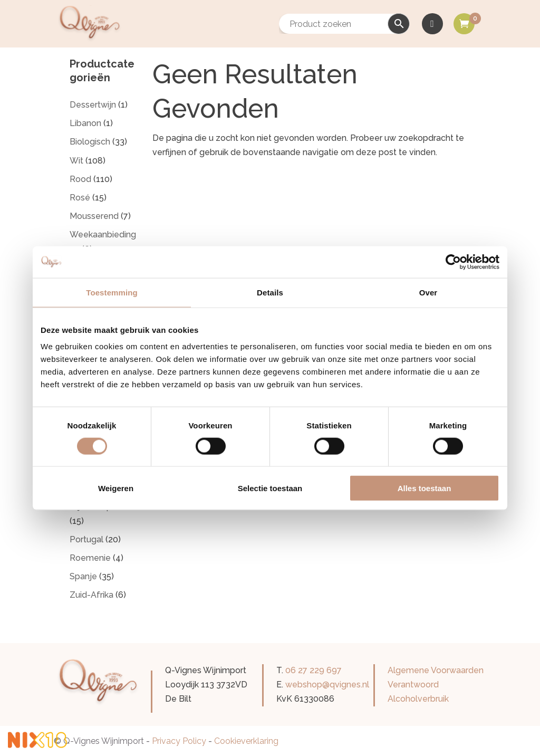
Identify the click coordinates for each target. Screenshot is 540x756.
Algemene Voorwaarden (436, 670)
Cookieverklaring (246, 741)
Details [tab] (270, 292)
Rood (80, 179)
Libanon (85, 123)
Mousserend (94, 216)
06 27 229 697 (314, 670)
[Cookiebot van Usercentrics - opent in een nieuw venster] (453, 262)
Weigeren (116, 488)
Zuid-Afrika (91, 595)
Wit (76, 161)
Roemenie (90, 558)
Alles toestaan (425, 488)
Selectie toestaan (270, 488)
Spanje (83, 576)
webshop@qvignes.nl (327, 685)
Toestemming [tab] (112, 292)
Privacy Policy (179, 741)
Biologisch (90, 142)
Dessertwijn (93, 105)
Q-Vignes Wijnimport (104, 741)
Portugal (86, 539)
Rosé (80, 198)
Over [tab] (428, 292)
